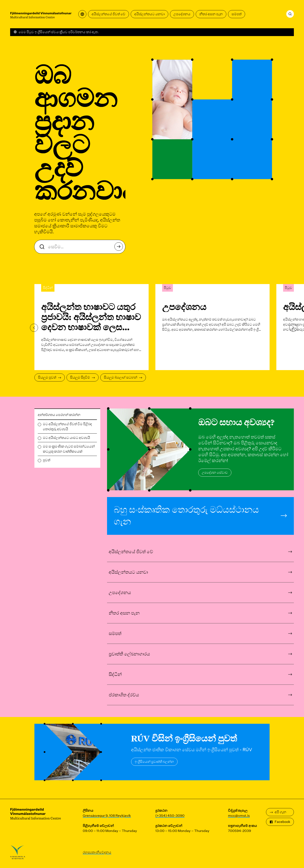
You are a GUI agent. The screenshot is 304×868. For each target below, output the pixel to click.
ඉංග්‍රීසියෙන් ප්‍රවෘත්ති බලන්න (154, 762)
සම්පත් (237, 14)
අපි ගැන (278, 812)
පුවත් (47, 460)
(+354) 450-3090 (170, 816)
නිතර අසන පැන (211, 14)
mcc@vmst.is (239, 816)
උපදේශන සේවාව (215, 472)
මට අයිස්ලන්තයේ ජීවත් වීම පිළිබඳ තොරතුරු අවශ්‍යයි (67, 427)
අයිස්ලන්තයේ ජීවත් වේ (109, 14)
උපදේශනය (182, 14)
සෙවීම (120, 248)
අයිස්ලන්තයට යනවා (149, 14)
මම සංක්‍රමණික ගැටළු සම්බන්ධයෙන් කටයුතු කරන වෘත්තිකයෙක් (69, 449)
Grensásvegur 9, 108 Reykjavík (107, 816)
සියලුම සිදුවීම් (83, 377)
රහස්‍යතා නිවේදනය (97, 852)
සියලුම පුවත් (50, 377)
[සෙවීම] (290, 14)
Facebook (280, 822)
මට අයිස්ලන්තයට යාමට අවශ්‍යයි (66, 438)
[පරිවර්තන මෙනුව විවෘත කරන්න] (82, 14)
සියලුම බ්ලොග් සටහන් (123, 377)
